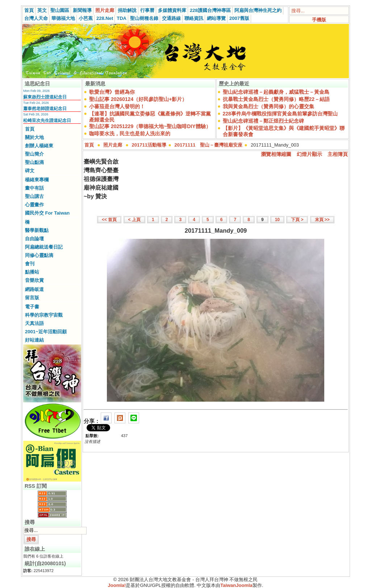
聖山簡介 (34, 154)
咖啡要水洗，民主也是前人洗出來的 (130, 134)
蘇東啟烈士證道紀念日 (45, 97)
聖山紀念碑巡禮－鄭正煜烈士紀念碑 (263, 121)
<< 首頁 (109, 220)
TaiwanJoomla (236, 585)
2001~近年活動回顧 (46, 332)
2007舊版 (239, 18)
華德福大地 (63, 18)
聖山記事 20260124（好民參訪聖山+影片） (138, 99)
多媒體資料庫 (172, 10)
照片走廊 (105, 10)
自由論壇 (34, 239)
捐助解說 (127, 10)
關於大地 (34, 137)
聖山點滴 (34, 162)
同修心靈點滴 (39, 255)
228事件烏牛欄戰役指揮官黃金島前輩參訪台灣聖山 (280, 114)
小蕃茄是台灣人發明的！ (117, 106)
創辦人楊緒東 (39, 146)
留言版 (32, 298)
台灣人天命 (36, 18)
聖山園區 (60, 10)
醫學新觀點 (37, 230)
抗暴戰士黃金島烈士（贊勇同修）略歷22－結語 (276, 99)
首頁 (29, 10)
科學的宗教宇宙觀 (44, 315)
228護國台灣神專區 (210, 10)
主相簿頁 (338, 154)
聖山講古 (34, 196)
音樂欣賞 (34, 280)
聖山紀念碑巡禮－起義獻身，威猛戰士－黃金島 (276, 92)
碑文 (30, 171)
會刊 (30, 264)
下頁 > (297, 220)
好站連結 (34, 340)
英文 (42, 10)
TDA (122, 18)
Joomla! (117, 585)
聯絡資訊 (194, 18)
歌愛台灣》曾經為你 (112, 92)
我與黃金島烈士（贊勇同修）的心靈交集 (268, 106)
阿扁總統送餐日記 (44, 247)
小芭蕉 (86, 18)
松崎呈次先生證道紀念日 (47, 120)
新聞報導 (82, 10)
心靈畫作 (34, 205)
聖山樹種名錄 (144, 18)
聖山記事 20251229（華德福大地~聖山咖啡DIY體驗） (150, 126)
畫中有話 (34, 188)
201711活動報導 (149, 145)
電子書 (32, 307)
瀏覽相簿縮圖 (276, 154)
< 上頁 (134, 220)
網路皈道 (34, 289)
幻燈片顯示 (309, 154)
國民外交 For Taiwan (47, 213)
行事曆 (147, 10)
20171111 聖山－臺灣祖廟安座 (209, 145)
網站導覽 (216, 18)
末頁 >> (322, 220)
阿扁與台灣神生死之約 (258, 10)
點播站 (32, 272)
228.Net (105, 18)
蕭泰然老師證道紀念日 (45, 109)
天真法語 (34, 323)
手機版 (319, 20)
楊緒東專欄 (37, 180)
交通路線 (171, 18)
